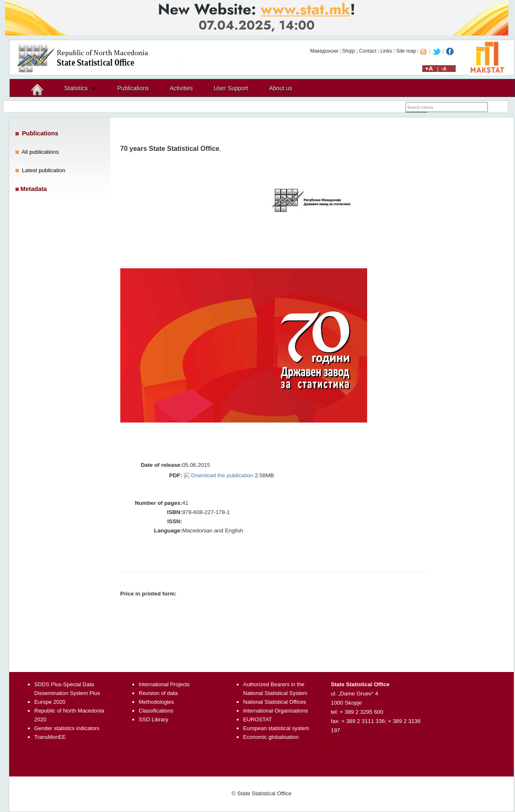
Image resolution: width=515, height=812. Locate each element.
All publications (40, 152)
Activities (181, 88)
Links (386, 51)
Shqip (349, 51)
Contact (368, 51)
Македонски (324, 51)
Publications (133, 88)
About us (280, 88)
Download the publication (222, 475)
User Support (231, 88)
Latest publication (43, 170)
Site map (406, 51)
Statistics (76, 88)
